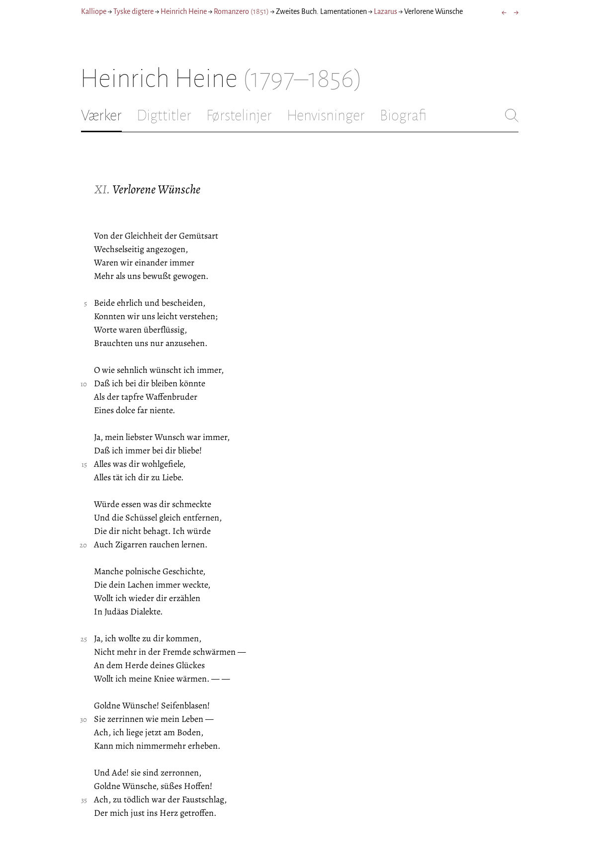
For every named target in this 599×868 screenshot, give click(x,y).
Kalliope (94, 11)
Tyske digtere (133, 11)
